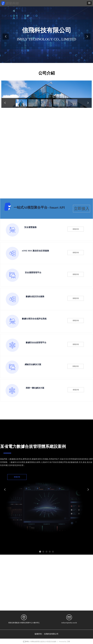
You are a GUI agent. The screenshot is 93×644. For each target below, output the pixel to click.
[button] (89, 3)
